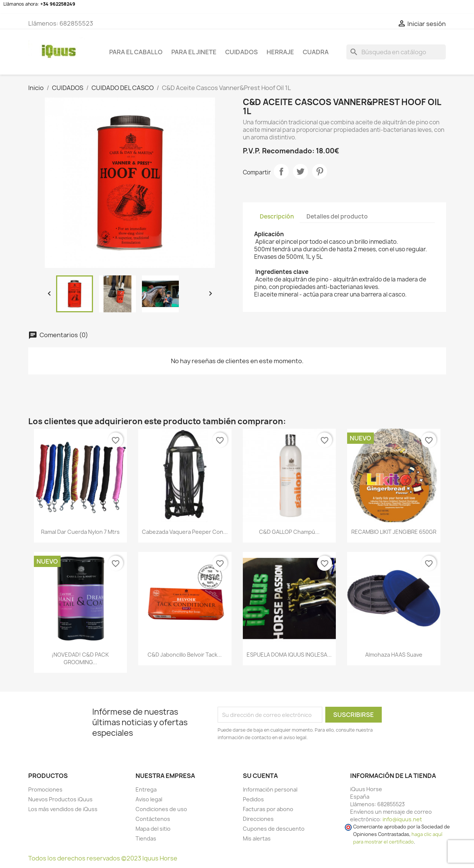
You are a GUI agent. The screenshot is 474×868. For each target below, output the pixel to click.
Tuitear (300, 171)
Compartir (281, 171)
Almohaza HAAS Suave (394, 655)
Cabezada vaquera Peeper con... (185, 532)
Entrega (146, 789)
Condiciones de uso (161, 809)
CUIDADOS (242, 52)
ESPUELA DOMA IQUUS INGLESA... (289, 655)
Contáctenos (153, 819)
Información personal (270, 789)
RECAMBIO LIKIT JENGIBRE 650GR (394, 532)
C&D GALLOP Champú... (289, 532)
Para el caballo (136, 52)
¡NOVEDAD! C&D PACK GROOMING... (80, 658)
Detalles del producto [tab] (337, 216)
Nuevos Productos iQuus (60, 799)
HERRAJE (280, 52)
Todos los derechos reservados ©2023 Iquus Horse (103, 858)
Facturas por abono (268, 809)
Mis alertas (257, 838)
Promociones (45, 789)
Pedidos (253, 799)
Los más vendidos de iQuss (63, 809)
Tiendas (146, 838)
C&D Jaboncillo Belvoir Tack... (185, 655)
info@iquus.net (402, 819)
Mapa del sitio (153, 829)
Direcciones (258, 819)
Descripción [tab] (277, 216)
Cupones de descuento (274, 829)
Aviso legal (149, 799)
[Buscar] (396, 52)
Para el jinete (194, 52)
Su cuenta (260, 776)
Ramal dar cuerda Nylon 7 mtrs (80, 532)
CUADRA (316, 52)
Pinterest (320, 171)
